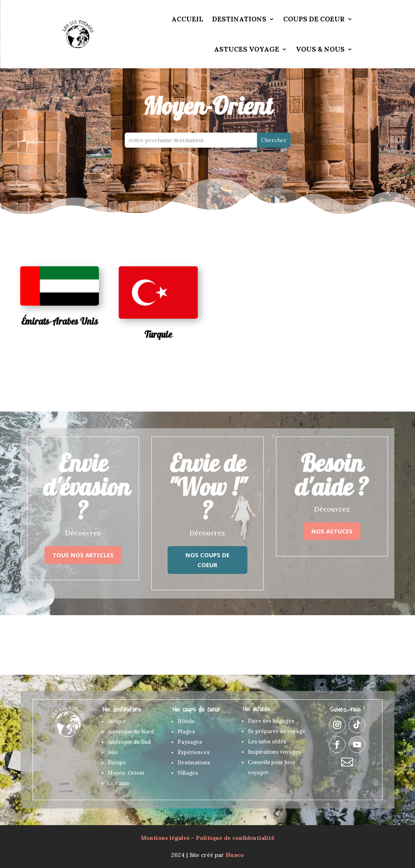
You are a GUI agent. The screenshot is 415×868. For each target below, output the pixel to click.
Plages (186, 732)
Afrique (117, 721)
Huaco (235, 855)
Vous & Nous (320, 49)
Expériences (194, 752)
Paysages (190, 742)
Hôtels (186, 721)
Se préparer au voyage (277, 731)
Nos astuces (332, 531)
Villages (188, 773)
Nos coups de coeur (207, 560)
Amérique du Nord (131, 732)
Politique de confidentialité (235, 838)
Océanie (119, 783)
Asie (113, 752)
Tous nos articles (83, 555)
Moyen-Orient (126, 773)
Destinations (239, 19)
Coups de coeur (314, 19)
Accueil (187, 19)
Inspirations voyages (274, 752)
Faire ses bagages (271, 721)
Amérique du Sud (129, 742)
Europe (117, 763)
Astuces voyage (247, 49)
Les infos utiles (267, 742)
